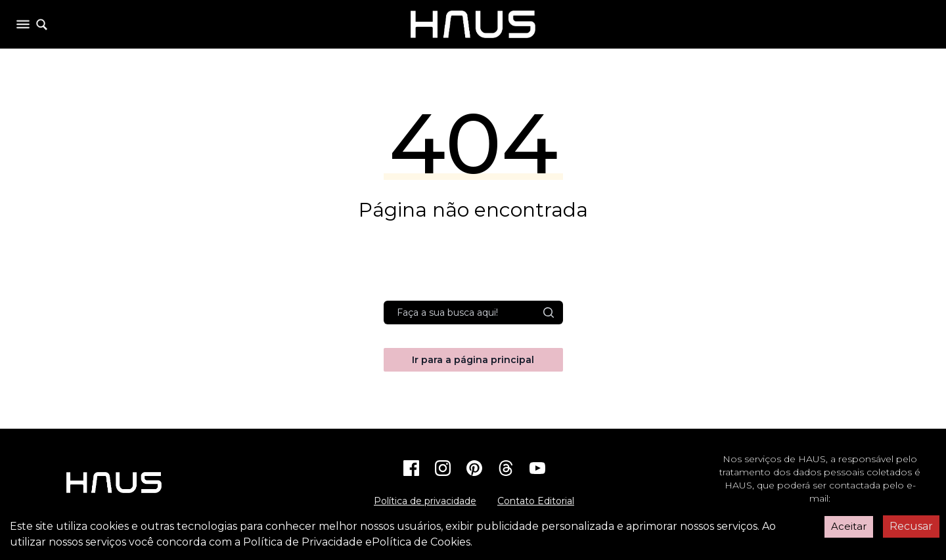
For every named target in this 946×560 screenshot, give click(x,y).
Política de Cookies (421, 542)
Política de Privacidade (303, 542)
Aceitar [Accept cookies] (849, 526)
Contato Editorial (536, 501)
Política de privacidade (425, 501)
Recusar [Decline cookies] (911, 526)
